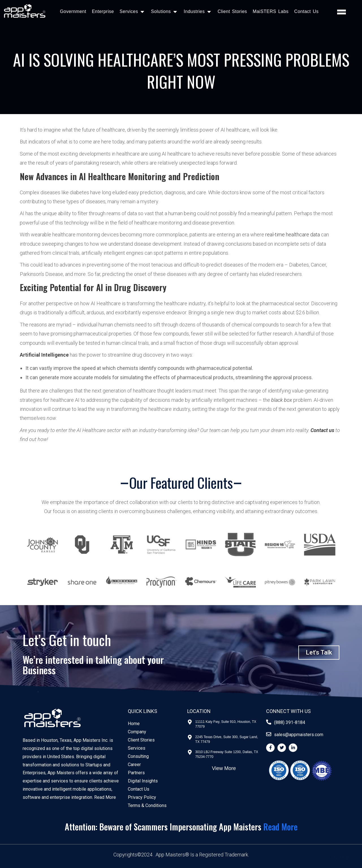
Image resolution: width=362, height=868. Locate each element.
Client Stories (232, 11)
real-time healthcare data (293, 235)
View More (224, 768)
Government (73, 11)
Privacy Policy (142, 797)
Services (137, 748)
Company (137, 732)
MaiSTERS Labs (271, 11)
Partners (136, 773)
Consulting (138, 756)
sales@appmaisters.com (299, 735)
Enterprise (103, 11)
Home (134, 724)
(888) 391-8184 (290, 722)
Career (134, 765)
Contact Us (306, 11)
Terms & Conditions (147, 805)
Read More (105, 797)
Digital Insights (143, 781)
